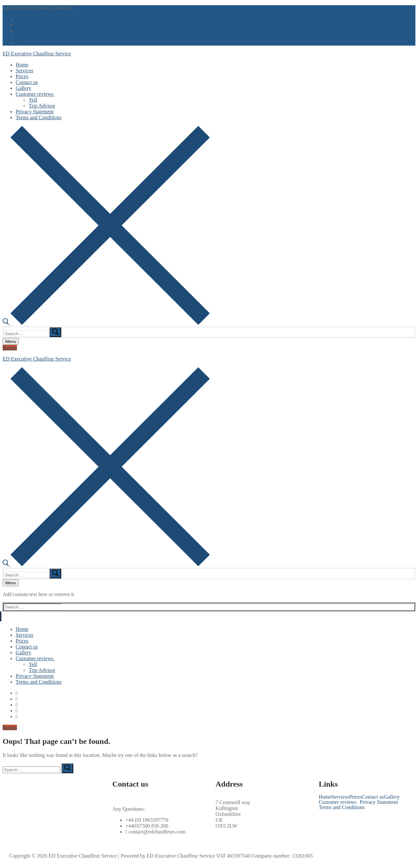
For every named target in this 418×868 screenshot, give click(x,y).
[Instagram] (17, 37)
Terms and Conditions (342, 807)
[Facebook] (17, 19)
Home (325, 797)
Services (340, 797)
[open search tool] (106, 323)
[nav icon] (11, 342)
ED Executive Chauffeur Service (37, 54)
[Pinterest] (17, 43)
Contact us (373, 797)
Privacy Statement (379, 802)
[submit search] (55, 332)
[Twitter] (17, 25)
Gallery (392, 797)
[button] (339, 802)
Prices (356, 797)
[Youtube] (17, 31)
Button (10, 348)
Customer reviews (338, 802)
